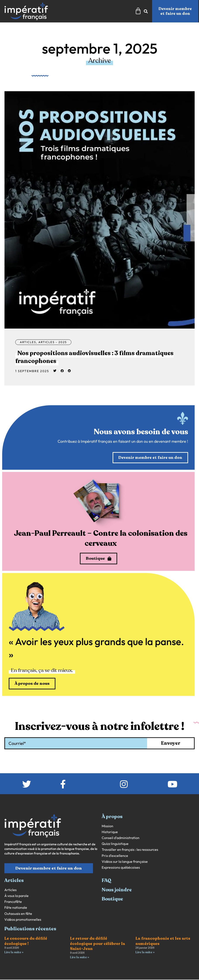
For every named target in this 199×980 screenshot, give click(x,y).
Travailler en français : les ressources (130, 850)
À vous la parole (16, 896)
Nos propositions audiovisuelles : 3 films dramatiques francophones (79, 357)
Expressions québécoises (121, 868)
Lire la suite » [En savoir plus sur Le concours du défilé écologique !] (14, 953)
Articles (29, 342)
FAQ (106, 881)
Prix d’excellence (115, 856)
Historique (110, 832)
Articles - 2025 (55, 342)
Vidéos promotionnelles (23, 920)
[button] (55, 371)
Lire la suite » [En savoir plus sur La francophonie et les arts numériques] (145, 953)
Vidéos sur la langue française (125, 862)
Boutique (112, 899)
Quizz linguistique (115, 844)
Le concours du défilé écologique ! (26, 942)
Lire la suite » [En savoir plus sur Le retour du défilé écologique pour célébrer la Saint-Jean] (80, 958)
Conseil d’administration (121, 838)
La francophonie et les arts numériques (163, 942)
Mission (107, 827)
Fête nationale (16, 908)
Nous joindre (117, 890)
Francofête (13, 902)
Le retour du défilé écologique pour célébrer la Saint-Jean (98, 944)
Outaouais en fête (18, 914)
